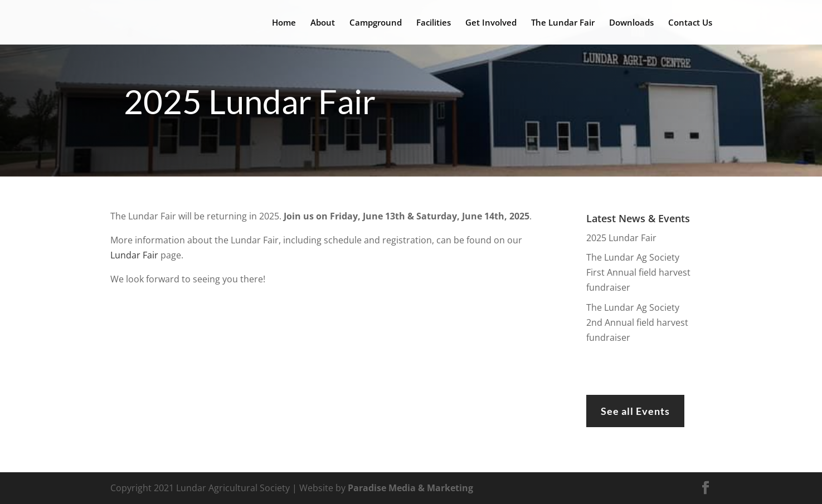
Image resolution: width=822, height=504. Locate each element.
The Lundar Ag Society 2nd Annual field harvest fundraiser (637, 322)
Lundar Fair (134, 255)
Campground (376, 23)
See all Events (635, 411)
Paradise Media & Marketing (410, 488)
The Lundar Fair (563, 23)
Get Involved (491, 23)
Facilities (434, 23)
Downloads (631, 23)
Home (284, 23)
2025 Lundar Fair (621, 238)
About (323, 23)
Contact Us (690, 23)
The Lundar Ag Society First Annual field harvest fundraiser (638, 272)
